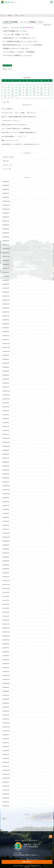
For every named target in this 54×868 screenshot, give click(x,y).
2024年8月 (6, 264)
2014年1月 (6, 766)
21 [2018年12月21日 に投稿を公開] (42, 91)
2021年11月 (6, 395)
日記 (4, 161)
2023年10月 (6, 304)
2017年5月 (6, 608)
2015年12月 (6, 675)
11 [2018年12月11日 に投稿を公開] (20, 89)
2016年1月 (6, 671)
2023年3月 (6, 332)
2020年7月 (6, 458)
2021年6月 (6, 415)
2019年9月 (6, 498)
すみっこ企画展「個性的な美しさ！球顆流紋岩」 (16, 129)
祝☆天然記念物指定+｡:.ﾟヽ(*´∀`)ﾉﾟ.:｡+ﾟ (14, 136)
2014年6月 (6, 747)
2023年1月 (6, 340)
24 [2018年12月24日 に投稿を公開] (13, 94)
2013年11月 (6, 774)
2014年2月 (6, 762)
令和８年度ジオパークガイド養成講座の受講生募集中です (19, 132)
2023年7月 (6, 316)
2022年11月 (6, 347)
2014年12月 (6, 723)
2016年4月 (6, 660)
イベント (6, 169)
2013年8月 (6, 786)
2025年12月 (6, 201)
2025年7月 (6, 221)
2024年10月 (6, 257)
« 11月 (4, 102)
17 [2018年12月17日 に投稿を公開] (13, 91)
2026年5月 (6, 182)
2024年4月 (6, 280)
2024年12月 (6, 249)
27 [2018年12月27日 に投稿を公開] (34, 94)
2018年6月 (6, 557)
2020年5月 (6, 466)
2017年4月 (6, 612)
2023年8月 (6, 312)
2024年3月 (6, 284)
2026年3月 (6, 189)
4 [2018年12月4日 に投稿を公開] (20, 86)
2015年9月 (6, 687)
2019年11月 (6, 490)
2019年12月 (6, 486)
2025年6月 (6, 225)
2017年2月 (6, 620)
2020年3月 (6, 474)
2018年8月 (6, 549)
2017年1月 (6, 624)
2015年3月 (6, 711)
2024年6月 (6, 272)
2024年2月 (6, 288)
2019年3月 (6, 521)
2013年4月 (6, 802)
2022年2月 (6, 383)
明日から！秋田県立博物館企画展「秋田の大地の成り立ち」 (20, 117)
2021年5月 (6, 419)
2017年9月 (6, 592)
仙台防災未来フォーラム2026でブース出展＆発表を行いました (21, 144)
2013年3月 (6, 806)
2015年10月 (6, 683)
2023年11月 (6, 300)
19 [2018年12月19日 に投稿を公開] (27, 91)
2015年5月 (6, 703)
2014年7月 (6, 743)
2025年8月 (6, 217)
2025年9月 (6, 213)
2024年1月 (6, 292)
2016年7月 (6, 648)
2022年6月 (6, 367)
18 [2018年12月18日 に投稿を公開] (20, 91)
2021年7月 (6, 411)
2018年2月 (6, 573)
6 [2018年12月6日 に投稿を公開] (34, 86)
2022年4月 (6, 375)
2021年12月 (6, 391)
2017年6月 (6, 604)
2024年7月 (6, 268)
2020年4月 (6, 470)
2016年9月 (6, 640)
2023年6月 (6, 320)
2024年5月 (6, 276)
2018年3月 (6, 569)
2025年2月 (6, 241)
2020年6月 (6, 462)
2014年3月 (6, 758)
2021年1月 (6, 434)
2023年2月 (6, 336)
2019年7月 (6, 506)
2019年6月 (6, 509)
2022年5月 (6, 371)
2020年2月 (6, 478)
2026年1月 (6, 197)
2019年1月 (6, 529)
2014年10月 (6, 731)
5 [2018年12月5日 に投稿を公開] (27, 86)
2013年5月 (6, 798)
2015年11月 (6, 679)
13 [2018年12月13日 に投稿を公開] (34, 89)
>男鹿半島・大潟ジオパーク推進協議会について (27, 840)
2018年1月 (6, 577)
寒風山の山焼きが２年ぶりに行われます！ (14, 125)
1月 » (8, 102)
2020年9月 (6, 450)
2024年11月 (6, 253)
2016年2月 (6, 668)
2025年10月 (6, 209)
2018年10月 (6, 541)
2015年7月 (6, 695)
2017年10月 (6, 589)
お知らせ (10, 69)
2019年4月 (6, 517)
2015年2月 (6, 715)
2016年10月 (6, 636)
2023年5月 (6, 324)
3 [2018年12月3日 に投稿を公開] (12, 86)
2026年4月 (6, 185)
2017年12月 (6, 581)
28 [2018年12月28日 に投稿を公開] (42, 94)
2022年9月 (6, 355)
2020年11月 (6, 442)
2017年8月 (6, 596)
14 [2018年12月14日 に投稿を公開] (42, 89)
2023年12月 (6, 296)
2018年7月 (6, 553)
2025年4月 (6, 233)
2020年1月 (6, 482)
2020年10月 (6, 446)
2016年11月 (6, 632)
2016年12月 (6, 628)
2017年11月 (6, 585)
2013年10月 (6, 778)
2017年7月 (6, 600)
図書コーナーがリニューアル (10, 140)
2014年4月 (6, 754)
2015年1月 (6, 719)
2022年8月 (6, 359)
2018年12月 (6, 533)
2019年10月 (6, 494)
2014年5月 (6, 751)
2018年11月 (6, 537)
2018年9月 (6, 545)
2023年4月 (6, 328)
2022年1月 (6, 387)
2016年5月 (6, 656)
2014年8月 (6, 739)
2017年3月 (6, 616)
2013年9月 (6, 782)
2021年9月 (6, 403)
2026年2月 (6, 193)
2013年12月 (6, 770)
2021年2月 (6, 430)
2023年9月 (6, 308)
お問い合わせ (27, 862)
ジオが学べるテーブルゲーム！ (11, 121)
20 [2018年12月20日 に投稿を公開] (34, 91)
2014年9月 (6, 735)
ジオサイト (6, 165)
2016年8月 (6, 644)
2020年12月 (6, 438)
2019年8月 (6, 502)
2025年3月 (6, 237)
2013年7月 (6, 790)
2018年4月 (6, 565)
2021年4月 (6, 423)
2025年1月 (6, 245)
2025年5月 (6, 229)
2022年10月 (6, 351)
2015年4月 (6, 707)
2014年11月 (6, 727)
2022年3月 (6, 379)
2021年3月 (6, 427)
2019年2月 (6, 525)
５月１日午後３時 (7, 109)
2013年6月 (6, 794)
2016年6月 (6, 652)
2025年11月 (6, 205)
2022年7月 (6, 363)
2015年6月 (6, 699)
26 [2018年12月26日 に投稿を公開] (27, 94)
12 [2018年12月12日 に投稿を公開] (27, 89)
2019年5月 (6, 513)
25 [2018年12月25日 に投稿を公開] (20, 94)
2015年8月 (6, 691)
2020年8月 (6, 454)
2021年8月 (6, 407)
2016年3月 (6, 664)
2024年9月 (6, 261)
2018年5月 (6, 561)
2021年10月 (6, 399)
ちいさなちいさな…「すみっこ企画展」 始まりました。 (19, 113)
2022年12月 (6, 344)
